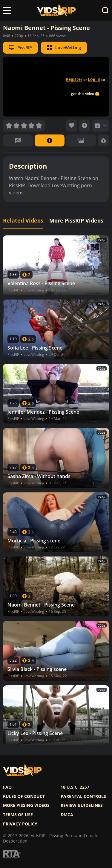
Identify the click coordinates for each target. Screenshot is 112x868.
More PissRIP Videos (76, 221)
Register (74, 79)
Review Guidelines (82, 805)
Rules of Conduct (24, 796)
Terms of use (18, 815)
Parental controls (83, 796)
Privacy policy (20, 824)
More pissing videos (26, 805)
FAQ (7, 787)
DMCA (67, 815)
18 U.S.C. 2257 (75, 787)
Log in (94, 79)
